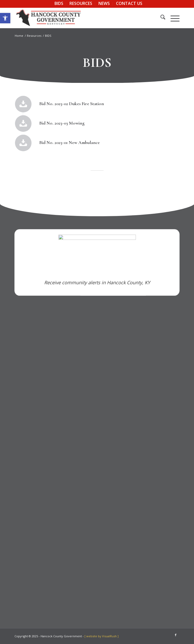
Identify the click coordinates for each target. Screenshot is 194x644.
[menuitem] (59, 4)
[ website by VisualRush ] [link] (102, 636)
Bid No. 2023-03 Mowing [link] (63, 123)
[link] (5, 18)
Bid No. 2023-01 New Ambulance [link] (67, 142)
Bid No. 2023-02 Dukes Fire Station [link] (73, 104)
